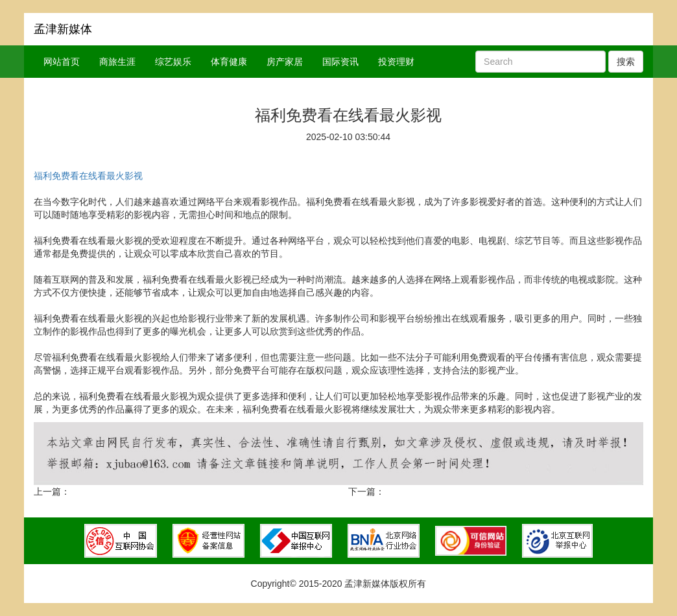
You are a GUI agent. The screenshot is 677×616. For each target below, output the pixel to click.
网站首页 (62, 62)
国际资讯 (340, 62)
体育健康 (229, 62)
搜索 (626, 62)
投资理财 (396, 62)
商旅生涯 (117, 62)
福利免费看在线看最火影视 (88, 176)
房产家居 (285, 62)
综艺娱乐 (173, 62)
